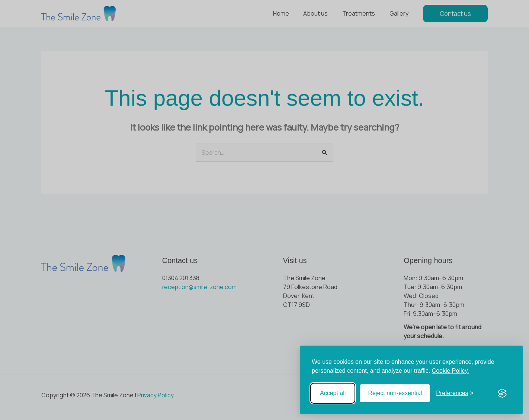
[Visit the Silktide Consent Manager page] (502, 393)
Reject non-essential (395, 393)
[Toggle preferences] (455, 393)
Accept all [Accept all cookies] (333, 393)
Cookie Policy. (451, 371)
